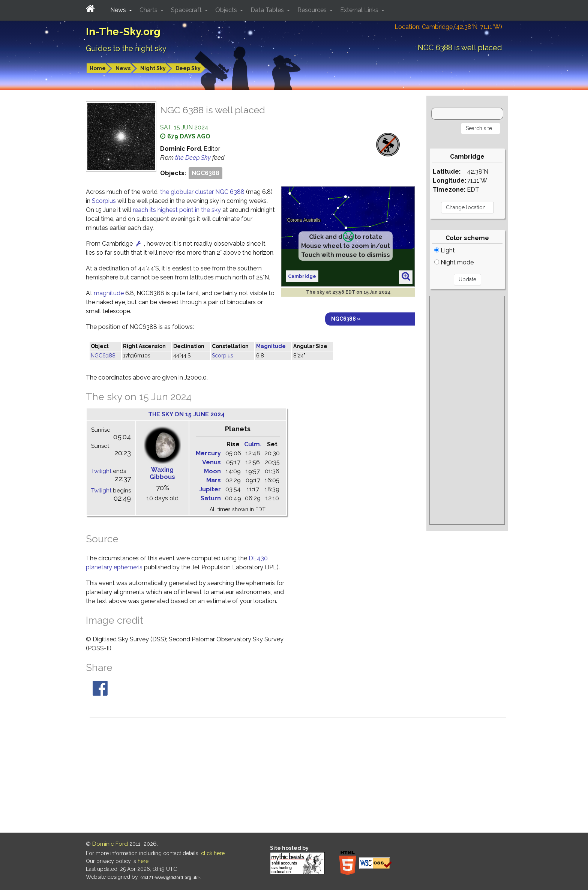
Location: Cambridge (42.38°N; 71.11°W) (448, 27)
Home (98, 68)
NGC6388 (205, 173)
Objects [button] (227, 10)
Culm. (253, 444)
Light (445, 250)
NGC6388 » (346, 319)
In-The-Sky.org (123, 32)
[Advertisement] (467, 410)
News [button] (119, 10)
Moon (212, 471)
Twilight (101, 471)
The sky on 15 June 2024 (186, 414)
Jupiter (210, 489)
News (123, 68)
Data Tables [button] (268, 10)
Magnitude (271, 346)
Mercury (208, 453)
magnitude (109, 293)
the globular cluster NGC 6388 (203, 192)
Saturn (211, 498)
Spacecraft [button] (187, 10)
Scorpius (104, 201)
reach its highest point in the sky (177, 210)
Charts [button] (149, 10)
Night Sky (153, 68)
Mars (214, 480)
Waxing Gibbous (162, 473)
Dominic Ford (110, 844)
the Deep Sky (194, 158)
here (143, 861)
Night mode (454, 262)
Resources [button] (313, 10)
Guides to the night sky (126, 48)
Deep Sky (188, 68)
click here (213, 853)
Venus (211, 462)
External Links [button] (360, 10)
